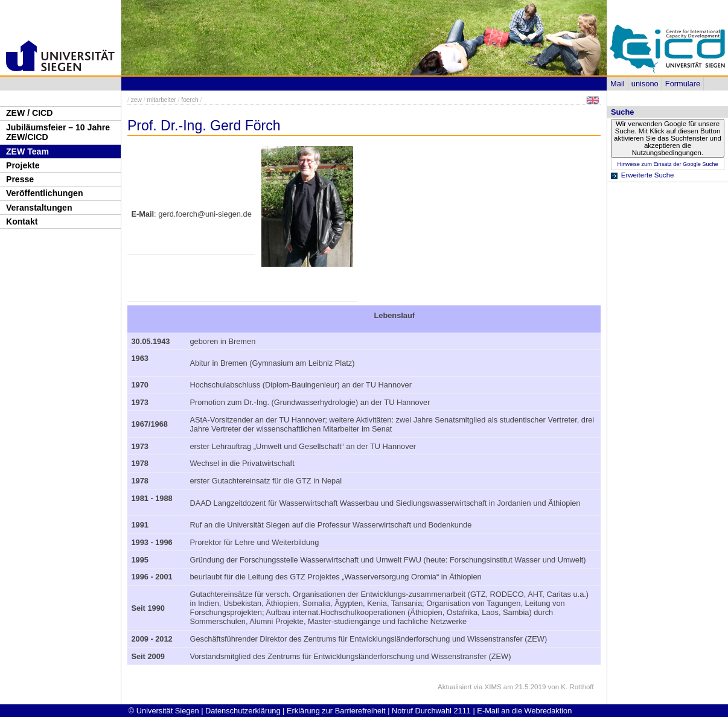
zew (136, 100)
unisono (645, 84)
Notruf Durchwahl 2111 (431, 711)
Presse (20, 179)
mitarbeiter (161, 100)
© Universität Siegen (164, 711)
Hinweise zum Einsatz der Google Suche (667, 164)
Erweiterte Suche (648, 175)
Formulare (683, 84)
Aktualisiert (455, 687)
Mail (617, 84)
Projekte (23, 165)
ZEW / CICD (29, 113)
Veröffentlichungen (45, 193)
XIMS (493, 687)
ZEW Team (27, 151)
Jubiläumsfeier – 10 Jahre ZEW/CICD (58, 132)
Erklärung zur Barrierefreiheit (336, 711)
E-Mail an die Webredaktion (524, 711)
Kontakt (22, 221)
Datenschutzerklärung (243, 711)
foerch (190, 100)
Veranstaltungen (39, 208)
